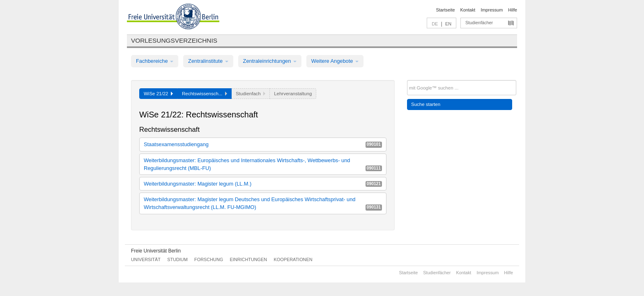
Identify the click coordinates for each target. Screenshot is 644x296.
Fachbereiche (155, 61)
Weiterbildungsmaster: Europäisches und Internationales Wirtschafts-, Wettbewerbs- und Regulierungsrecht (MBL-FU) (263, 164)
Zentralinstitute (208, 61)
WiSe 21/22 (158, 94)
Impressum (492, 10)
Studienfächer (479, 23)
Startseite (446, 10)
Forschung (209, 259)
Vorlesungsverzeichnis (174, 40)
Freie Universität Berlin (156, 251)
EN (448, 24)
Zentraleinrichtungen (270, 61)
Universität (146, 259)
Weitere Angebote (335, 61)
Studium (177, 259)
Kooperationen (293, 259)
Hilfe (513, 10)
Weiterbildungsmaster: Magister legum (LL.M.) (263, 184)
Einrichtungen (249, 259)
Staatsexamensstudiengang (263, 144)
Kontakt (468, 10)
